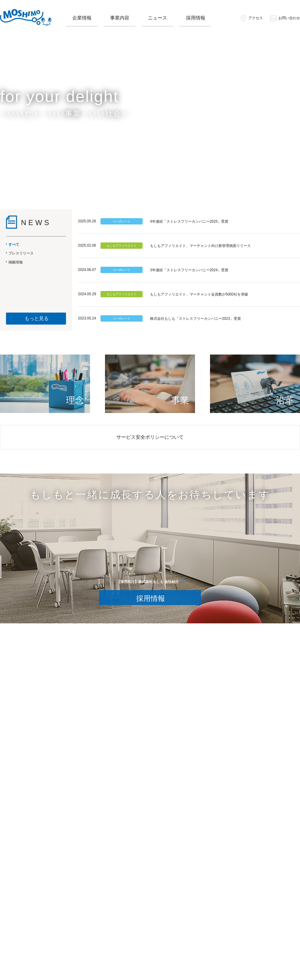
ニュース (157, 18)
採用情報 (196, 18)
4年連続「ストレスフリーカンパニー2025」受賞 (189, 221)
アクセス (251, 18)
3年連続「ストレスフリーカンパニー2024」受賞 (189, 270)
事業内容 (120, 18)
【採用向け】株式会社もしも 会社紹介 (148, 582)
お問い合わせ (285, 18)
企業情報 (82, 18)
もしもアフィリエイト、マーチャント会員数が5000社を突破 (199, 294)
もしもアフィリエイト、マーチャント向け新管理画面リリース (200, 246)
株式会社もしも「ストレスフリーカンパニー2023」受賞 (195, 319)
